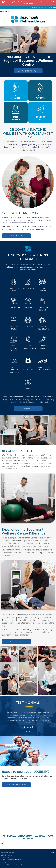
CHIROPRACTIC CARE (14, 290)
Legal (8, 859)
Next (55, 39)
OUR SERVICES (16, 97)
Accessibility (19, 859)
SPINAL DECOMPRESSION (29, 347)
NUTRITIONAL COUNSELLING (43, 328)
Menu (5, 11)
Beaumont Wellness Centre (17, 142)
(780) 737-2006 (51, 8)
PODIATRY (28, 307)
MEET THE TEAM (16, 118)
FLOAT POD (28, 327)
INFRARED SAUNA (14, 328)
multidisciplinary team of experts (19, 267)
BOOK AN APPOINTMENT (28, 71)
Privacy (13, 859)
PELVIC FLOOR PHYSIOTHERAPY (43, 368)
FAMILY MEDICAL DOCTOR (14, 348)
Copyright (3, 859)
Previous (1, 39)
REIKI (28, 389)
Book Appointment (38, 8)
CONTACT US (40, 118)
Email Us (52, 853)
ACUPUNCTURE (14, 307)
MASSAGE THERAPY (43, 290)
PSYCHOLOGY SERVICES (43, 309)
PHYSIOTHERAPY (29, 288)
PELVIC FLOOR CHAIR (28, 368)
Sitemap (4, 862)
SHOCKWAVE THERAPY (43, 347)
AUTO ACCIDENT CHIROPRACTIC (14, 370)
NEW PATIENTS (40, 97)
